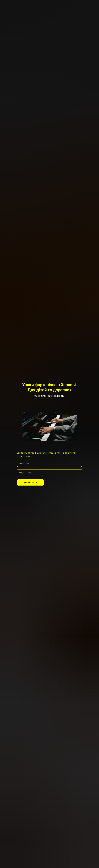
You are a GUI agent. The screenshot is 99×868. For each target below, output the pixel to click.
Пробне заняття (34, 482)
